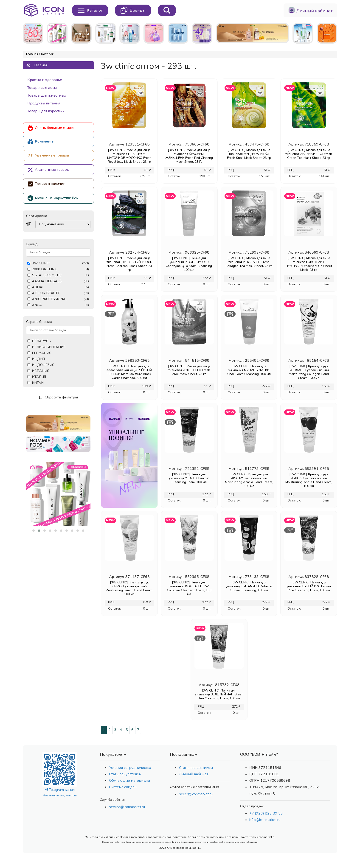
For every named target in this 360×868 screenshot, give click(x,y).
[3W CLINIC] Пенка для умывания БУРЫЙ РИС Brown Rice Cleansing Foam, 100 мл (309, 586)
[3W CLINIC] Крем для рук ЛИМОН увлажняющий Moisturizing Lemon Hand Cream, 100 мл (129, 588)
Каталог (47, 54)
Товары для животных (47, 95)
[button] (34, 531)
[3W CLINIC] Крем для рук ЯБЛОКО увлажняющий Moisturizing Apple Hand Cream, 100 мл (309, 480)
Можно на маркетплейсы (53, 198)
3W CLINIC (60, 263)
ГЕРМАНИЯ (42, 353)
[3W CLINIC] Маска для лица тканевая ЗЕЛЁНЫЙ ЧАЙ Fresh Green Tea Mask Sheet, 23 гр (309, 154)
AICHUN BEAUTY (60, 293)
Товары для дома (42, 88)
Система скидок (123, 787)
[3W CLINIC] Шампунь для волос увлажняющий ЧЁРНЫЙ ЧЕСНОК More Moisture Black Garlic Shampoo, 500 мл (129, 372)
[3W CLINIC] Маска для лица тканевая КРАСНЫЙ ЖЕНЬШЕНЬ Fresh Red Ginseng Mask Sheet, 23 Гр (189, 156)
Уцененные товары (48, 155)
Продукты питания (44, 103)
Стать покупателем (125, 774)
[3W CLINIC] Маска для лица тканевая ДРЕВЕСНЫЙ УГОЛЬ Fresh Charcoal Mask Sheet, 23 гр (129, 264)
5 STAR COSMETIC (60, 275)
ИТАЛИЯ (39, 377)
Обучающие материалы (129, 781)
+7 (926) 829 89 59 (266, 813)
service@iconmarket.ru (127, 807)
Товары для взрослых (46, 111)
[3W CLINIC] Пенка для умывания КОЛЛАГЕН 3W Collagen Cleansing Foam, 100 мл (189, 588)
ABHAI (60, 287)
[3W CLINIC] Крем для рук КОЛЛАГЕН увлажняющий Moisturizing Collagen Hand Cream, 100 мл (309, 372)
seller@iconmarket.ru (196, 794)
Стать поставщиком (196, 768)
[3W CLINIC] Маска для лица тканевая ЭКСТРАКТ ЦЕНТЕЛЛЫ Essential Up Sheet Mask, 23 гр (309, 264)
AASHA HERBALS (60, 281)
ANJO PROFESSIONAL (60, 299)
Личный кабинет (194, 774)
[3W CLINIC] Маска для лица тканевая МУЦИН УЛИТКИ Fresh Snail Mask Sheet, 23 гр (249, 154)
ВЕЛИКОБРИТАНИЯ (49, 347)
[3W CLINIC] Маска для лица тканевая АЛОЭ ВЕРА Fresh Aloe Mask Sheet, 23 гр (189, 370)
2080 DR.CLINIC (60, 269)
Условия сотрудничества (130, 768)
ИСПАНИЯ (41, 371)
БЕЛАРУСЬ (41, 341)
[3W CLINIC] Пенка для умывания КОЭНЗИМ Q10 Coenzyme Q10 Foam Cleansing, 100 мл (189, 264)
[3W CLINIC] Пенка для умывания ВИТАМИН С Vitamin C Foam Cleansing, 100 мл (249, 586)
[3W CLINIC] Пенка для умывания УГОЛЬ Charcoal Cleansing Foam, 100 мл (189, 478)
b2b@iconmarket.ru (265, 820)
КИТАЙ (38, 383)
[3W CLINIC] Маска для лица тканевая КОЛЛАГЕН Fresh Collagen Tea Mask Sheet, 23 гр (249, 262)
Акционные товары (49, 170)
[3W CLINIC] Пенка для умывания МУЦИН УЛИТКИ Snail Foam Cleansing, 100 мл (249, 370)
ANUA (60, 305)
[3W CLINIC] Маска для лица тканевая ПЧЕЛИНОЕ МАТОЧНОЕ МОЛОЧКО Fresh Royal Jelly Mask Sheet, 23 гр (129, 156)
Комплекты (41, 141)
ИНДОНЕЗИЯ (43, 365)
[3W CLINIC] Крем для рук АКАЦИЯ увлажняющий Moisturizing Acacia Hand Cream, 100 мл (249, 480)
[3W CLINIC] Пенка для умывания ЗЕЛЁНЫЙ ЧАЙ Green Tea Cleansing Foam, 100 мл (219, 694)
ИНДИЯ (38, 359)
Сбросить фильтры (58, 397)
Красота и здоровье (45, 80)
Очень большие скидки (52, 128)
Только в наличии (46, 184)
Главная (32, 54)
